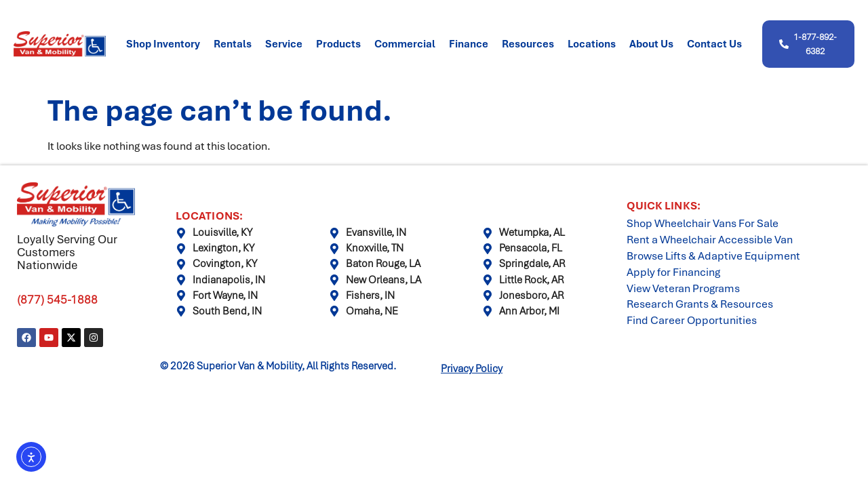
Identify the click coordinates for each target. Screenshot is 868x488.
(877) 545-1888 (57, 300)
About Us (651, 44)
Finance (469, 44)
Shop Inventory (163, 44)
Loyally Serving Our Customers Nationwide (67, 252)
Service (284, 44)
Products (338, 44)
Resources (528, 44)
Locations (592, 44)
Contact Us (714, 44)
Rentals (233, 44)
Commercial (405, 44)
